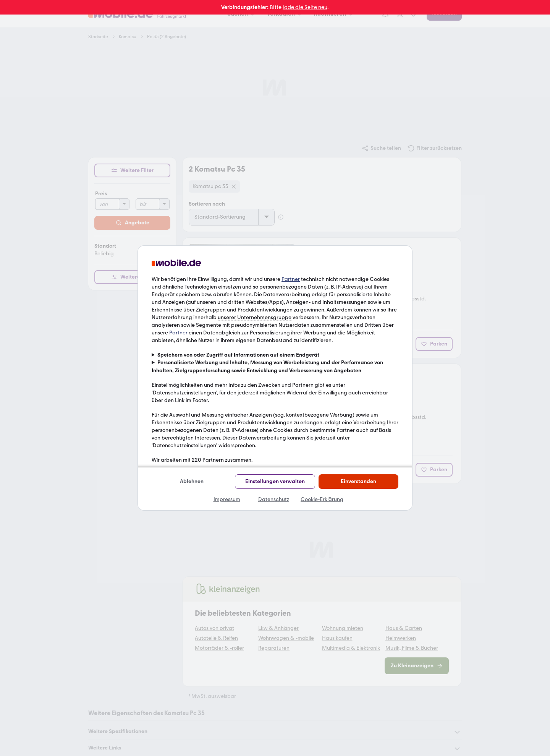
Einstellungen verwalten (275, 481)
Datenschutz (274, 499)
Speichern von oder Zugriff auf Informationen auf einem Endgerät (238, 355)
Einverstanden (358, 481)
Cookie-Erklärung (322, 499)
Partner (291, 279)
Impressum (227, 499)
